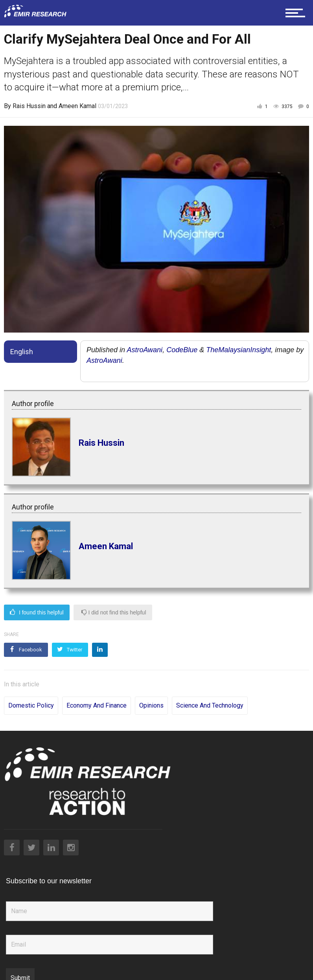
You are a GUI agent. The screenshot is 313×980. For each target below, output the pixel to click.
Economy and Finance (97, 687)
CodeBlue (182, 350)
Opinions (151, 687)
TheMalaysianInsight (238, 350)
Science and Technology (210, 687)
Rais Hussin (29, 106)
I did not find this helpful (114, 612)
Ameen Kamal (77, 106)
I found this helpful (37, 612)
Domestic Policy (31, 687)
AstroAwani (145, 350)
